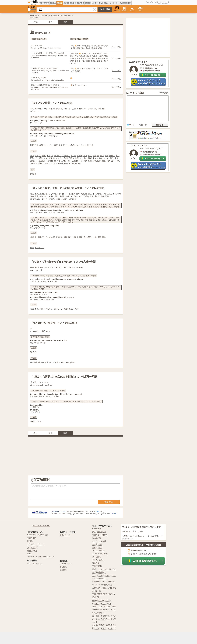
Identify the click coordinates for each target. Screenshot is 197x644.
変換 (117, 161)
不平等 (60, 163)
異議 (94, 156)
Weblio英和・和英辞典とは (38, 535)
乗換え (41, 163)
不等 (66, 163)
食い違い (58, 156)
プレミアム (124, 11)
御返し (33, 161)
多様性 (50, 161)
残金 (63, 362)
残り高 (41, 362)
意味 (36, 22)
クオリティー (64, 145)
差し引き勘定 (55, 362)
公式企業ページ (66, 564)
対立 (39, 421)
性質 (37, 145)
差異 (49, 156)
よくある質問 (153, 536)
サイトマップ (32, 547)
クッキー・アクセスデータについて (41, 557)
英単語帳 (73, 3)
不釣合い (48, 309)
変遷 (104, 161)
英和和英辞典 (45, 3)
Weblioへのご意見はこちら (133, 531)
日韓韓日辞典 (97, 547)
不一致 (80, 156)
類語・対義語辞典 (99, 532)
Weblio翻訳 (163, 93)
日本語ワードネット (59, 512)
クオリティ (48, 145)
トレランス (39, 248)
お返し (59, 161)
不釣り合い (57, 309)
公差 (32, 248)
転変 (90, 161)
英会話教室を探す (125, 3)
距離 (39, 237)
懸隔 (102, 156)
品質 (41, 145)
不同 (106, 156)
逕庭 (44, 156)
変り (113, 161)
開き (85, 156)
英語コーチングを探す (111, 3)
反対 (32, 421)
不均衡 (71, 163)
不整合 (95, 158)
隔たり (71, 237)
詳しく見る (116, 47)
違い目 (73, 156)
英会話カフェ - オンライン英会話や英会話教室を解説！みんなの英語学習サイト (104, 610)
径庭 (117, 156)
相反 (112, 158)
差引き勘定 (70, 362)
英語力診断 (81, 3)
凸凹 (55, 163)
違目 (77, 158)
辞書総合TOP (32, 550)
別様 (66, 158)
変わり (71, 161)
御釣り (44, 161)
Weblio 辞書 (34, 15)
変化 (76, 161)
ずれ (37, 158)
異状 (81, 161)
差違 (101, 158)
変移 (99, 161)
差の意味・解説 (58, 15)
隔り (76, 237)
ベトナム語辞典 (98, 560)
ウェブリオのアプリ (35, 563)
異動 (108, 161)
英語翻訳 (88, 3)
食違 (46, 158)
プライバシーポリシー (36, 544)
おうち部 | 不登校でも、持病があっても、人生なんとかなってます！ (104, 619)
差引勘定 (34, 362)
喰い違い (83, 158)
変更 (38, 161)
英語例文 (53, 3)
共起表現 (66, 3)
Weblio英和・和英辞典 (41, 526)
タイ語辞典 (96, 557)
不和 (32, 158)
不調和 (72, 158)
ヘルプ (30, 553)
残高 (47, 362)
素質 (56, 145)
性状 (32, 145)
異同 (37, 156)
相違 (50, 158)
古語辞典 (96, 563)
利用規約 (31, 541)
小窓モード (117, 9)
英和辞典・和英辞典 (45, 15)
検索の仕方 (32, 538)
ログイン (132, 11)
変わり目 (34, 163)
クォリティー (80, 145)
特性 (89, 145)
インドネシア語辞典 (100, 554)
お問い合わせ (65, 535)
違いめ (106, 158)
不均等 (78, 163)
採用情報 (63, 570)
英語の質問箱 (97, 566)
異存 (90, 156)
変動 (85, 161)
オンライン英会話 (98, 3)
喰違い (61, 158)
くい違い (66, 156)
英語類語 (60, 3)
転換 (94, 161)
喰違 (41, 158)
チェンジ (48, 163)
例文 (51, 22)
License (96, 512)
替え (65, 161)
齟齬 (90, 158)
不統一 (117, 158)
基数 (35, 352)
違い (55, 158)
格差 (71, 309)
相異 (104, 237)
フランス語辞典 (98, 550)
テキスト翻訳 (137, 93)
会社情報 (63, 567)
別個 (32, 156)
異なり (91, 237)
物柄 (72, 145)
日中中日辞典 (97, 544)
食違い (112, 156)
